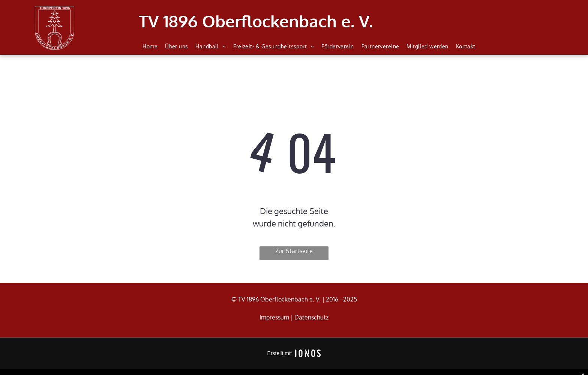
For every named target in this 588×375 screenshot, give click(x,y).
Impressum (274, 317)
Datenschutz (311, 317)
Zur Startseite (294, 251)
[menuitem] (150, 46)
